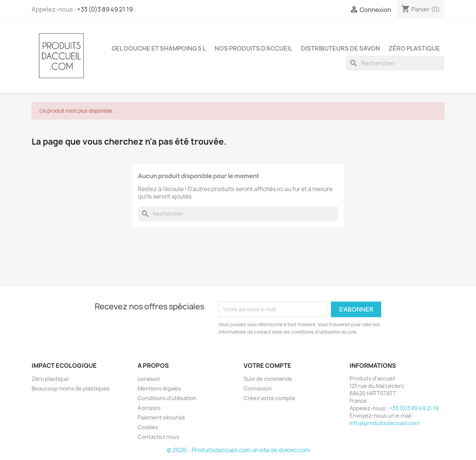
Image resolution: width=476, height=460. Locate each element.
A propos (149, 408)
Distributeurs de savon (340, 48)
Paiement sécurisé (161, 417)
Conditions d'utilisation (167, 398)
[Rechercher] (395, 63)
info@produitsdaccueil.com (385, 423)
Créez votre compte (269, 398)
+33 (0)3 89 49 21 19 (105, 9)
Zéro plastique (414, 48)
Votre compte (267, 366)
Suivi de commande (268, 379)
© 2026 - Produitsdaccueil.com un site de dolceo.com (238, 450)
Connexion (258, 388)
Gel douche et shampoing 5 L (159, 48)
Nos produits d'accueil (253, 48)
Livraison (149, 379)
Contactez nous (158, 437)
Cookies (148, 427)
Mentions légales (159, 388)
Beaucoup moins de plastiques (71, 388)
